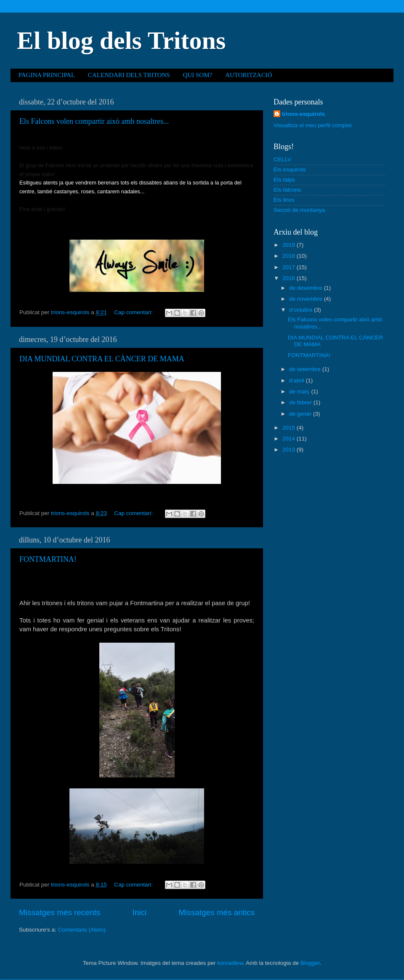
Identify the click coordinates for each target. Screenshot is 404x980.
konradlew (230, 963)
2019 (290, 245)
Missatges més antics (217, 912)
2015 (290, 428)
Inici (140, 912)
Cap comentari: (134, 312)
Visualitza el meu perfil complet (313, 125)
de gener (301, 414)
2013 (290, 450)
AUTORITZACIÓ (249, 75)
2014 (290, 439)
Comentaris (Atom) (82, 930)
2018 (290, 256)
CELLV (282, 159)
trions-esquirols (303, 114)
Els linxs (284, 200)
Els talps (284, 180)
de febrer (301, 402)
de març (300, 391)
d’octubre (302, 310)
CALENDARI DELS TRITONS (129, 75)
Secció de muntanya (299, 210)
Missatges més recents (60, 912)
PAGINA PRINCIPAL (47, 75)
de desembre (307, 288)
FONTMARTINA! (48, 559)
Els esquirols (290, 170)
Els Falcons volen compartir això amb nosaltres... (94, 121)
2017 (290, 267)
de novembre (307, 299)
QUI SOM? (198, 75)
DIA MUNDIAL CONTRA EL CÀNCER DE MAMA (102, 359)
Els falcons (287, 190)
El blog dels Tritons (121, 40)
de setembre (306, 369)
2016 (290, 278)
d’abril (298, 381)
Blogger (310, 963)
